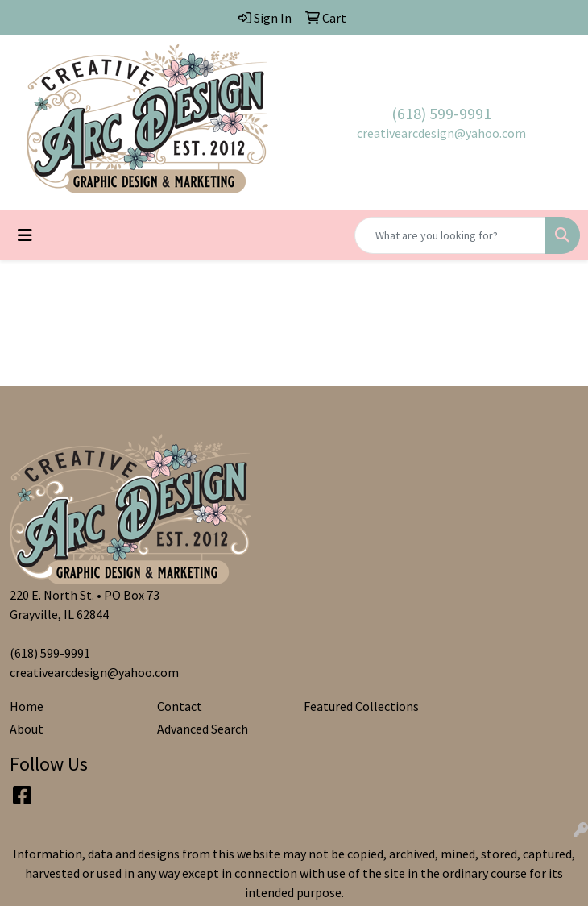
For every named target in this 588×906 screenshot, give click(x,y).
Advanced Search (203, 729)
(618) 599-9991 (441, 113)
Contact (180, 706)
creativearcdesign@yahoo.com (441, 133)
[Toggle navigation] (25, 235)
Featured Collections (361, 706)
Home (27, 706)
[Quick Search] (450, 235)
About (27, 729)
